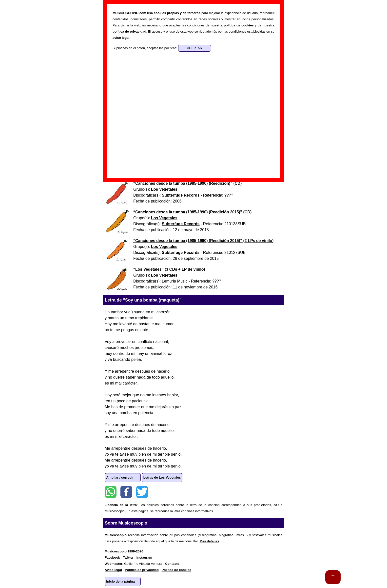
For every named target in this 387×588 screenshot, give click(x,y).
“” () (187, 183)
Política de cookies (176, 570)
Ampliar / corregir (120, 477)
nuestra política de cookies (232, 25)
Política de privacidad (142, 570)
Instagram (144, 558)
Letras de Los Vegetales (162, 477)
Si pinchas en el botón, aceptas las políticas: (145, 48)
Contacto (172, 564)
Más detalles (209, 541)
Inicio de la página (120, 581)
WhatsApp (111, 492)
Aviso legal (113, 570)
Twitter (142, 492)
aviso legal (121, 38)
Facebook (126, 492)
